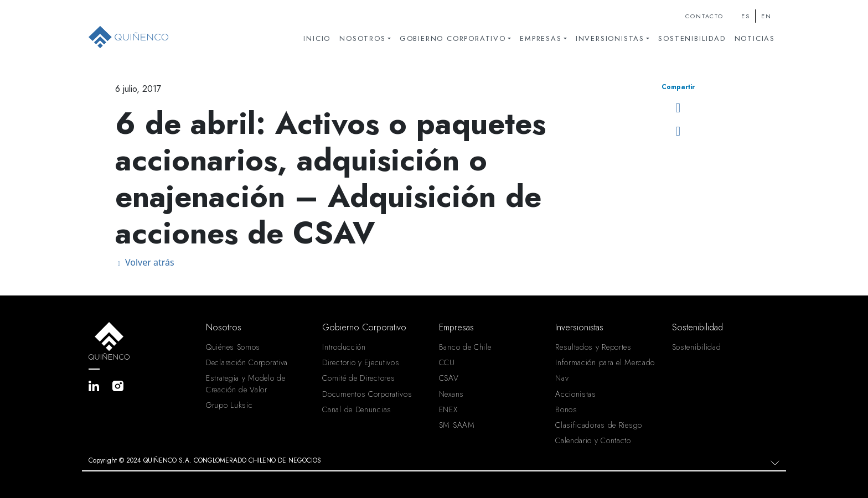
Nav (562, 378)
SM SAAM (457, 425)
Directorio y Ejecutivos (361, 362)
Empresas (541, 38)
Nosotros (362, 38)
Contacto (704, 16)
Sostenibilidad (692, 38)
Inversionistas (610, 38)
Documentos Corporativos (367, 394)
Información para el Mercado (605, 362)
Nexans (451, 394)
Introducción (344, 347)
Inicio (317, 38)
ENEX (448, 409)
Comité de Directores (358, 378)
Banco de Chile (465, 347)
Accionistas (576, 394)
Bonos (566, 409)
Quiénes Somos (233, 347)
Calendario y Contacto (593, 440)
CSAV (449, 378)
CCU (447, 362)
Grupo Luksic (229, 405)
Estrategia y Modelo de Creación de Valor (246, 383)
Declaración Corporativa (247, 362)
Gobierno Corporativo (453, 38)
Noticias (755, 38)
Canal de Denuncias (357, 409)
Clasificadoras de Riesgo (599, 425)
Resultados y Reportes (593, 347)
